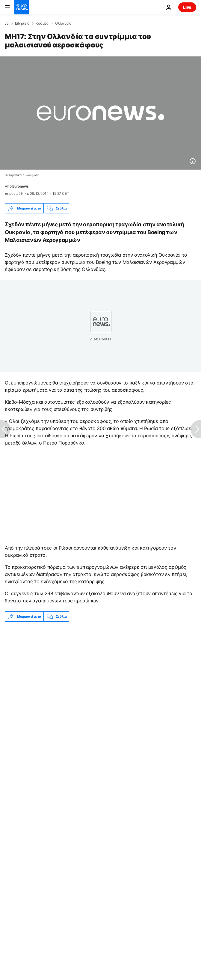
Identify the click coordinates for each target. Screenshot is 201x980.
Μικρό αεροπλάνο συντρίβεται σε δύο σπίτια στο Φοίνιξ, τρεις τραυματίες (77, 678)
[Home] (7, 23)
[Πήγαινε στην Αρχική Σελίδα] (22, 7)
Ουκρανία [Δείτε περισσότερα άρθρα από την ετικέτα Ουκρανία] (161, 699)
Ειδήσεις (22, 23)
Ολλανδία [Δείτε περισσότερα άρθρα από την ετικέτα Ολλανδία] (123, 699)
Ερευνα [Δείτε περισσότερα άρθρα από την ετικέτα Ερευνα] (20, 699)
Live (187, 7)
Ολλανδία (63, 23)
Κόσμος (42, 23)
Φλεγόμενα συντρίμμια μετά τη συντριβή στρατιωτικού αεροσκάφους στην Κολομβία (88, 664)
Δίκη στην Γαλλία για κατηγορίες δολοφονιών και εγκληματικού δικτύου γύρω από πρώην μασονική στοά (87, 647)
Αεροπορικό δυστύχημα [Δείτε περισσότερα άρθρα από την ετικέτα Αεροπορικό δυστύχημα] (70, 699)
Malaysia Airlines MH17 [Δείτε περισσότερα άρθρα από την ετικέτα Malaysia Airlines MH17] (36, 713)
